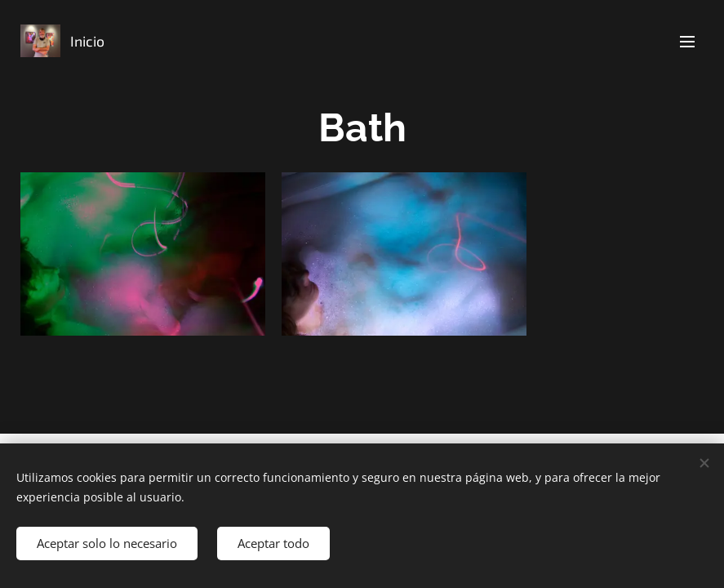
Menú (687, 42)
